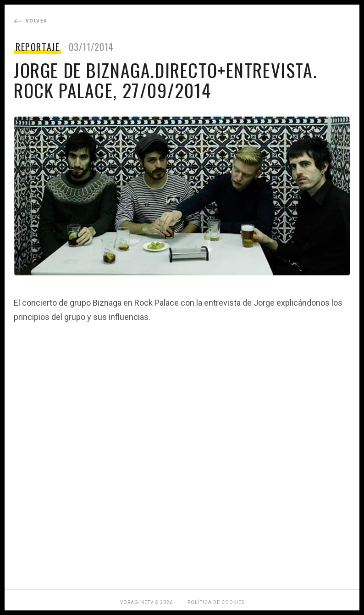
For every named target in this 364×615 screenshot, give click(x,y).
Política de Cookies (216, 602)
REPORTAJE (38, 47)
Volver (30, 21)
